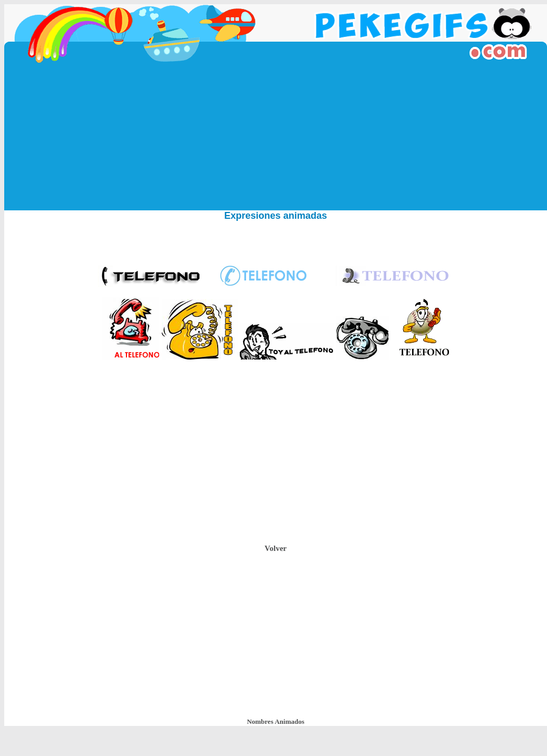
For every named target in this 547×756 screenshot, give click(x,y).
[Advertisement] (276, 137)
